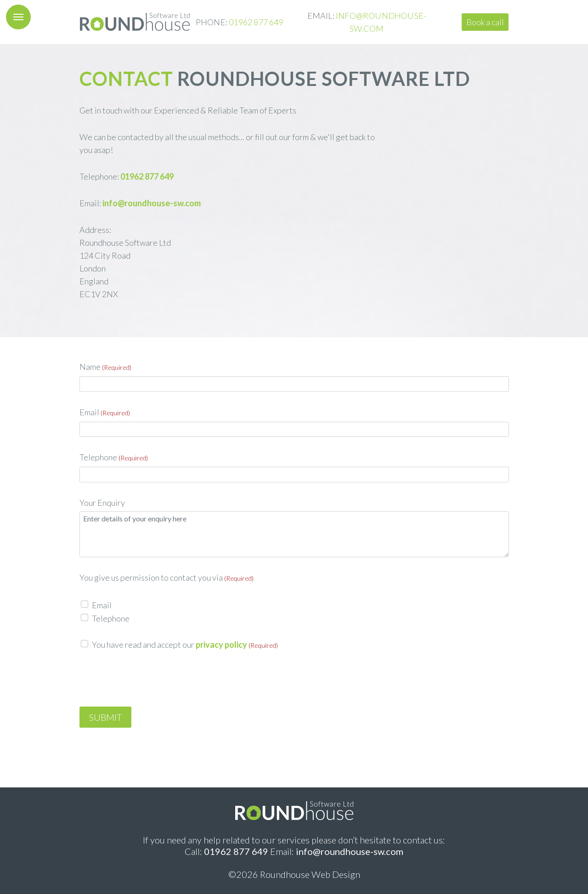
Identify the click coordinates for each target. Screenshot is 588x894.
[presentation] (149, 679)
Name (105, 367)
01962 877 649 (256, 22)
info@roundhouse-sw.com (152, 203)
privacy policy (221, 645)
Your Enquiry (102, 503)
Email (105, 412)
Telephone (114, 457)
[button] (18, 17)
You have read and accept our (185, 645)
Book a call (485, 22)
